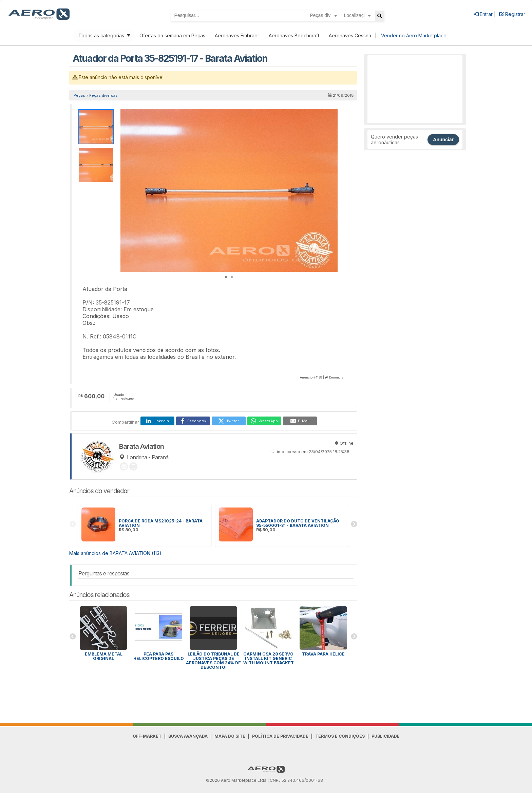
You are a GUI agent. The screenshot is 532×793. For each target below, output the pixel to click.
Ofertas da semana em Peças (172, 35)
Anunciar (443, 140)
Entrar (483, 14)
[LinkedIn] (157, 421)
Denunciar (337, 377)
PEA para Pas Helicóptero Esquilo (159, 656)
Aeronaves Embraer (237, 35)
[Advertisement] (415, 89)
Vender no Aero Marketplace (414, 35)
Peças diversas (103, 95)
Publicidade (386, 736)
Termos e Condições (340, 736)
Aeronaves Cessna (350, 35)
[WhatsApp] (264, 421)
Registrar (512, 14)
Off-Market (147, 736)
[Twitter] (229, 421)
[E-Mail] (300, 421)
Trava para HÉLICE (323, 654)
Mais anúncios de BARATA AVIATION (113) (115, 553)
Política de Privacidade (280, 736)
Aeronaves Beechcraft (294, 35)
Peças (79, 95)
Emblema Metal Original (104, 656)
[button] (331, 115)
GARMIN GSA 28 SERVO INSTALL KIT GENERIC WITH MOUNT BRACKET (269, 658)
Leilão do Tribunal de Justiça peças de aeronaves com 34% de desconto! (213, 661)
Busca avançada (188, 736)
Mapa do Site (230, 736)
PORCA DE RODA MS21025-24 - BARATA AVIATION (161, 523)
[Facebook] (193, 421)
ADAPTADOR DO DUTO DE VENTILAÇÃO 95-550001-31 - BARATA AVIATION (298, 523)
